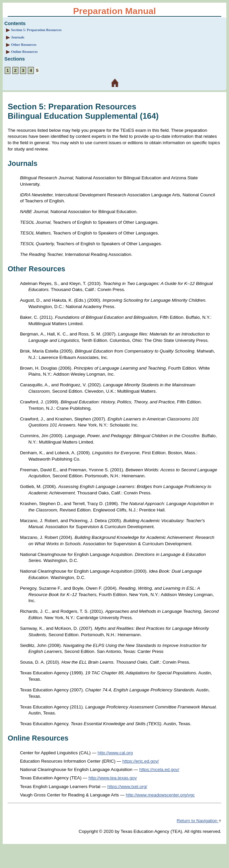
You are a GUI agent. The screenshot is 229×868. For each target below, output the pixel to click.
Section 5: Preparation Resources (36, 30)
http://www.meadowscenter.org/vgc (160, 795)
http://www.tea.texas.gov (112, 778)
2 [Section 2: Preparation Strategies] (15, 70)
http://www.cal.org (115, 753)
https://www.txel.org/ (127, 787)
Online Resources (24, 52)
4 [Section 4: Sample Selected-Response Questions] (31, 70)
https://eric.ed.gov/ (141, 761)
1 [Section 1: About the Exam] (8, 70)
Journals (18, 37)
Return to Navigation (199, 821)
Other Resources (24, 45)
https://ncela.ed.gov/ (159, 769)
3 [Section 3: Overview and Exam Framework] (23, 70)
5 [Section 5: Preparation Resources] (37, 70)
